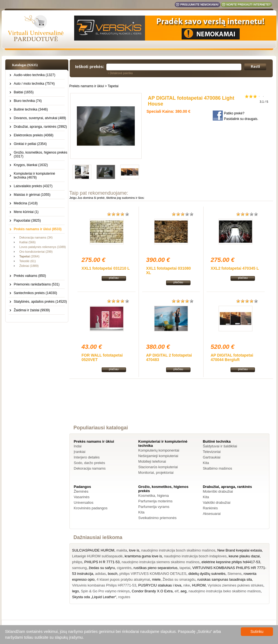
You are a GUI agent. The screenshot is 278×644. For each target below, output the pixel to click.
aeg (184, 591)
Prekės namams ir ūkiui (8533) (38, 229)
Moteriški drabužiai (218, 491)
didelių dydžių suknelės (207, 574)
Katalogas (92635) (25, 65)
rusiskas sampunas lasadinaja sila (225, 579)
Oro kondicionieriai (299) (36, 252)
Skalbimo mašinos (217, 468)
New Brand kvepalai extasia (239, 550)
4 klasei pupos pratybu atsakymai (123, 579)
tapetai (185, 568)
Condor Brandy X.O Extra (152, 591)
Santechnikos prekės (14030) (36, 293)
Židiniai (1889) (29, 266)
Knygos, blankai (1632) (31, 165)
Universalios (84, 503)
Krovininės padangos (91, 508)
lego (76, 591)
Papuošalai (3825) (27, 220)
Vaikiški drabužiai (216, 503)
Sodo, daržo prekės (90, 463)
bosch (113, 574)
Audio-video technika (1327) (35, 75)
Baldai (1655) (24, 92)
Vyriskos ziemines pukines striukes (236, 585)
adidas (101, 574)
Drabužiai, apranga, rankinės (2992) (40, 127)
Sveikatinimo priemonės (157, 518)
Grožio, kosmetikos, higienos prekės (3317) (41, 154)
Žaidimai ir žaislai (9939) (32, 310)
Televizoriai (212, 452)
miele (156, 579)
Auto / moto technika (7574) (34, 84)
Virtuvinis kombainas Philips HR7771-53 (104, 585)
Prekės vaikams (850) (30, 276)
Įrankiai (80, 452)
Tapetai (113, 86)
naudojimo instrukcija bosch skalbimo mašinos (178, 550)
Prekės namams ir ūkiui (87, 86)
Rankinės (210, 508)
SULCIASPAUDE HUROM (93, 550)
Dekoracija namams (90, 468)
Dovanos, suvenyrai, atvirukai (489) (40, 118)
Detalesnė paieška (121, 73)
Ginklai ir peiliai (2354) (30, 144)
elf (177, 591)
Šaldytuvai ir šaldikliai (220, 446)
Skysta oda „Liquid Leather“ (94, 597)
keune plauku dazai (244, 556)
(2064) (30, 256)
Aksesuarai (212, 514)
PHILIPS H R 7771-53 (102, 562)
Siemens (235, 574)
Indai (78, 446)
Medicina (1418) (26, 203)
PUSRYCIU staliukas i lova (160, 585)
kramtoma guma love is (143, 556)
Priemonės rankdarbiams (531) (37, 284)
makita (122, 550)
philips (77, 562)
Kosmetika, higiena (154, 496)
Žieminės (81, 491)
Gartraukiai (212, 457)
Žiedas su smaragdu (179, 579)
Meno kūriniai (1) (26, 212)
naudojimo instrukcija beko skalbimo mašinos (225, 591)
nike (187, 585)
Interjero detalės (87, 457)
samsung (80, 568)
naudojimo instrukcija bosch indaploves (195, 556)
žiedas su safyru (102, 568)
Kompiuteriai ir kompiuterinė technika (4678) (35, 176)
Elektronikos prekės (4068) (34, 135)
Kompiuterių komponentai (159, 450)
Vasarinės (82, 497)
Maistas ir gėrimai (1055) (32, 195)
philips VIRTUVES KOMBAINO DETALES (153, 574)
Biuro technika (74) (28, 101)
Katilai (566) (28, 242)
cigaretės (124, 568)
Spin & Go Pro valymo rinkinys (105, 591)
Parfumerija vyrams (154, 507)
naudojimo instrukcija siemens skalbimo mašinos (161, 562)
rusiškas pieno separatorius (156, 568)
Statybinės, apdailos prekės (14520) (40, 302)
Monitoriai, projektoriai (156, 473)
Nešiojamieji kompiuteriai (158, 456)
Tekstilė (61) (28, 261)
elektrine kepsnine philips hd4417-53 (231, 562)
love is (134, 550)
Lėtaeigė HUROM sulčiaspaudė (97, 556)
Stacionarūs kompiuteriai (158, 467)
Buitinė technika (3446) (31, 109)
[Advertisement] (171, 407)
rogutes (124, 597)
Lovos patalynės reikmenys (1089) (43, 247)
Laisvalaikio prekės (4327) (33, 186)
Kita (206, 463)
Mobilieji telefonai (152, 461)
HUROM (199, 585)
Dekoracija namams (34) (36, 237)
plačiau (114, 278)
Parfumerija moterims (156, 501)
